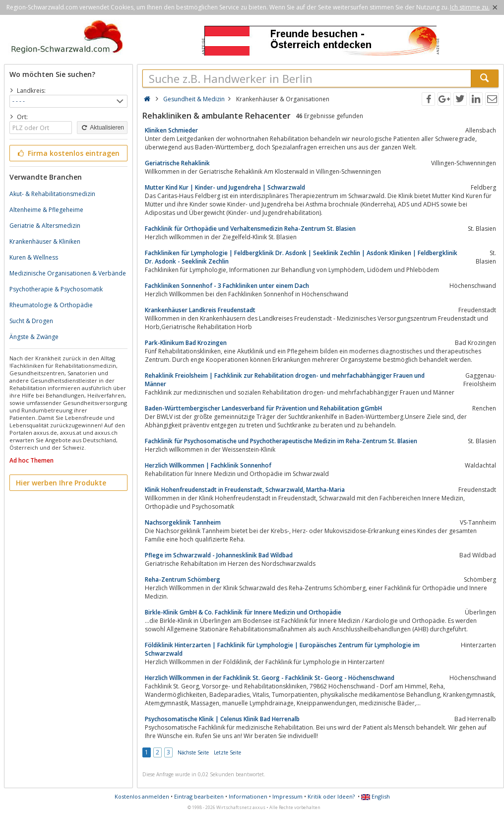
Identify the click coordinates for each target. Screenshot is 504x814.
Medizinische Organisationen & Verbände (68, 273)
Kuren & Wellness (34, 257)
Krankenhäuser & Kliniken (45, 241)
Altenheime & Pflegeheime (46, 210)
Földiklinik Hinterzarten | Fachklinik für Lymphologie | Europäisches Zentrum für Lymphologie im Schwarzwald (282, 649)
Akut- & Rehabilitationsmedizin (52, 194)
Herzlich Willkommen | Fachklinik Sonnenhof (208, 465)
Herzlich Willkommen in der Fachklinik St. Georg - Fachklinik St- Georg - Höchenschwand (270, 678)
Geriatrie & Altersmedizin (45, 226)
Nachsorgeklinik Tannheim (183, 522)
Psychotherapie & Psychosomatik (56, 289)
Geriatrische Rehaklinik (177, 163)
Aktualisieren (102, 128)
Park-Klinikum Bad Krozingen (186, 343)
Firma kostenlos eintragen (68, 153)
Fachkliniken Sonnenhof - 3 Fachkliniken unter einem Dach (227, 286)
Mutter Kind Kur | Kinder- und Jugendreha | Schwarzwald (225, 187)
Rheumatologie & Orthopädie (51, 305)
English (376, 796)
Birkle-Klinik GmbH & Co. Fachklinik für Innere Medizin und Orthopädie (243, 612)
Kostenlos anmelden (142, 796)
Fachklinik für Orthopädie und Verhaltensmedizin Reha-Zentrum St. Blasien (250, 229)
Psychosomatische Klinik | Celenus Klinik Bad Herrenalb (222, 719)
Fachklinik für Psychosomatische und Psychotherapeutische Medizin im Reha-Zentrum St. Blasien (281, 441)
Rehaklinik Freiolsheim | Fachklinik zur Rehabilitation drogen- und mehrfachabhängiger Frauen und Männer (285, 380)
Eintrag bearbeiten (199, 796)
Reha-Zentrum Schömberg (183, 579)
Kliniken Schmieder (171, 130)
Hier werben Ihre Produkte (61, 483)
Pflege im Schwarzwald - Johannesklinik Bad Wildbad (219, 555)
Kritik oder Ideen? (331, 796)
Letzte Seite (227, 752)
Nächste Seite (193, 752)
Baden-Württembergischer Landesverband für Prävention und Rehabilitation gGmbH (263, 408)
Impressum (287, 796)
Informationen (248, 796)
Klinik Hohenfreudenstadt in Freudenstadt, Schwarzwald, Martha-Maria (245, 490)
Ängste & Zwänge (34, 337)
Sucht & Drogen (31, 321)
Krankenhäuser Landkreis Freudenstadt (200, 310)
